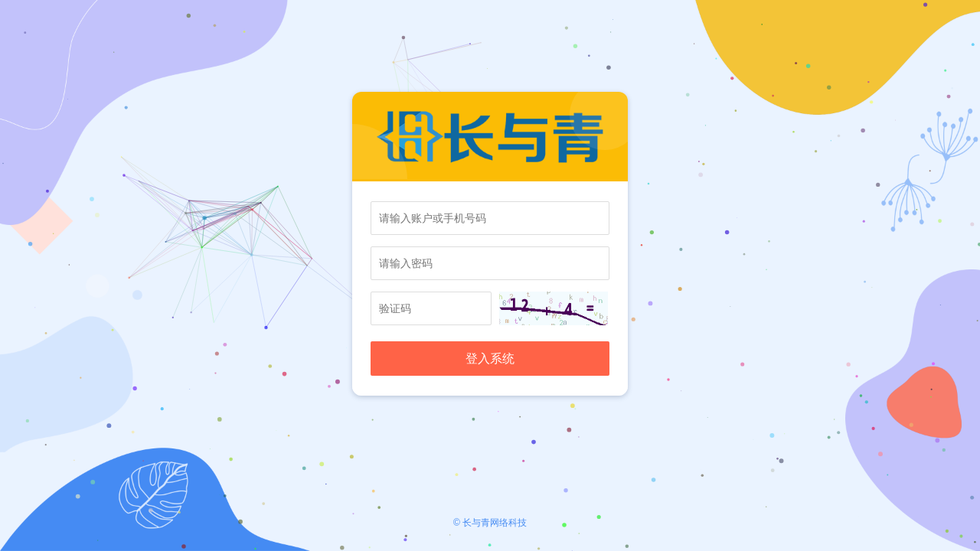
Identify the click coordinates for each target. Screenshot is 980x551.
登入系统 (490, 359)
